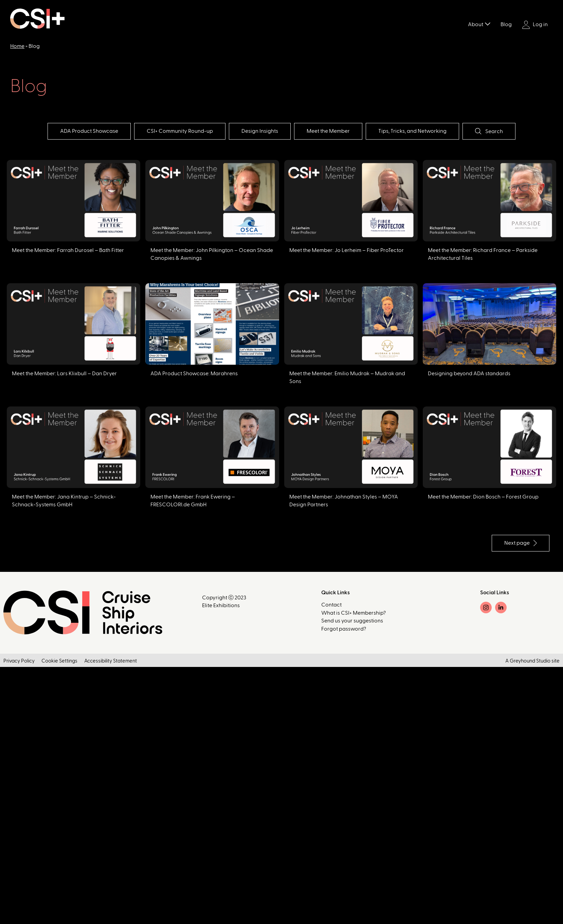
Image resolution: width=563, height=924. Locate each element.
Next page (521, 543)
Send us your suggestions (352, 621)
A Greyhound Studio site (532, 661)
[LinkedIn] (501, 608)
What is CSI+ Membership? (353, 613)
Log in (535, 25)
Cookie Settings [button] (59, 661)
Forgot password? (344, 629)
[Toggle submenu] (488, 23)
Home (17, 46)
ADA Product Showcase (89, 131)
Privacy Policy (19, 661)
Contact (331, 605)
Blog (506, 24)
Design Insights (260, 131)
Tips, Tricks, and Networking (412, 131)
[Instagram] (486, 608)
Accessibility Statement (111, 661)
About (476, 24)
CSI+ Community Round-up (180, 131)
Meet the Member (328, 131)
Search (489, 131)
